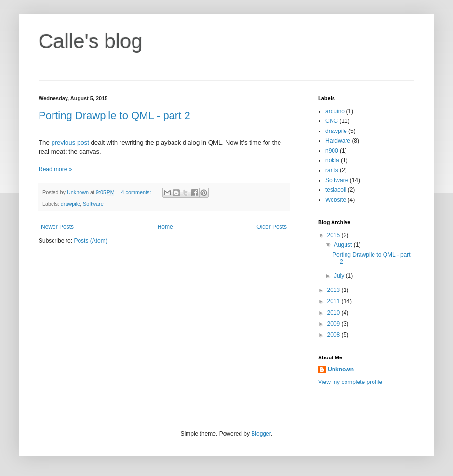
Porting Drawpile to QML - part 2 (114, 115)
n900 (332, 151)
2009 (334, 324)
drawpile (70, 204)
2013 (334, 290)
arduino (335, 111)
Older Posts (272, 227)
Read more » (55, 169)
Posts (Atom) (90, 241)
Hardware (338, 141)
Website (336, 200)
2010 (334, 313)
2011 (334, 301)
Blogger (261, 434)
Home (165, 227)
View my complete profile (350, 382)
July (340, 276)
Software (93, 204)
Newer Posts (57, 227)
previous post (70, 142)
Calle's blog (91, 41)
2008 (334, 335)
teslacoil (336, 190)
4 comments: (137, 192)
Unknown (341, 370)
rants (332, 170)
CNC (332, 121)
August (344, 245)
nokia (332, 160)
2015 (334, 235)
